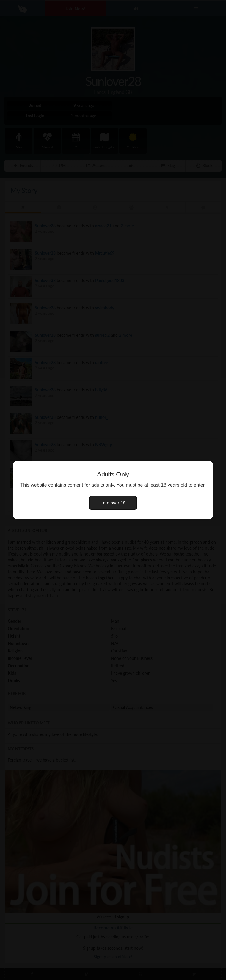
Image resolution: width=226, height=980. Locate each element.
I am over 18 (113, 503)
